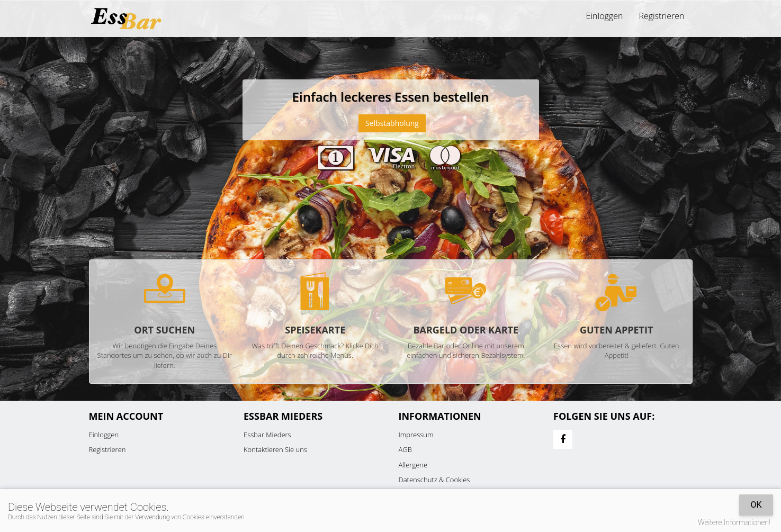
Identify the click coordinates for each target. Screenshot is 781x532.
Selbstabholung (392, 123)
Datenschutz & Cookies (434, 480)
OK (756, 505)
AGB (405, 449)
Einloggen (605, 16)
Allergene (413, 465)
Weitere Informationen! (734, 522)
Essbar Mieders (267, 435)
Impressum (416, 435)
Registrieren (661, 16)
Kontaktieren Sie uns (275, 449)
